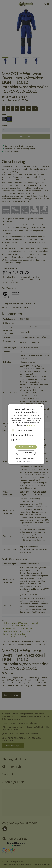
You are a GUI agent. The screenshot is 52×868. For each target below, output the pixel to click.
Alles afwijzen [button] (26, 453)
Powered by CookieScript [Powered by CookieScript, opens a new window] (26, 462)
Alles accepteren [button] (26, 447)
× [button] (41, 406)
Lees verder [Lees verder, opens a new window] (31, 425)
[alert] (26, 434)
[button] (26, 458)
